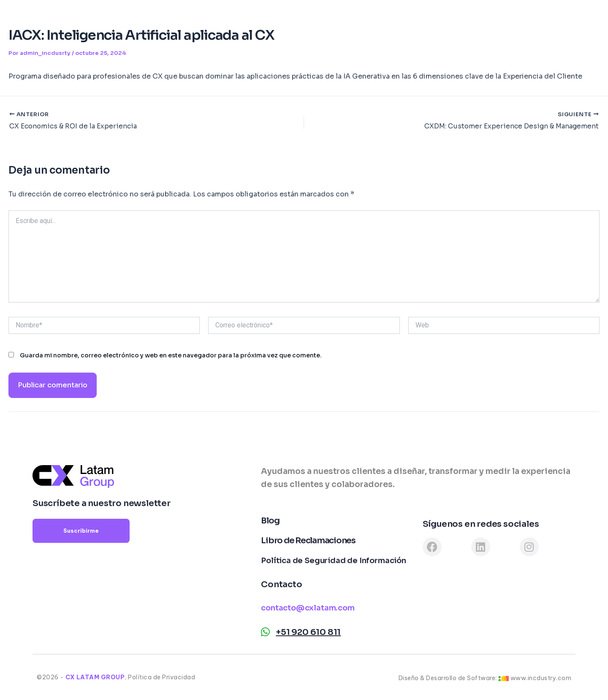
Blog (446, 19)
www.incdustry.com (541, 678)
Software (310, 19)
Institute (265, 19)
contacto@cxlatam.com (308, 608)
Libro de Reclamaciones (308, 541)
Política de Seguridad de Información (334, 561)
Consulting (219, 19)
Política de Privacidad (161, 677)
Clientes (354, 19)
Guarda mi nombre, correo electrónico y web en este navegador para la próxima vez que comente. (171, 356)
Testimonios (403, 19)
